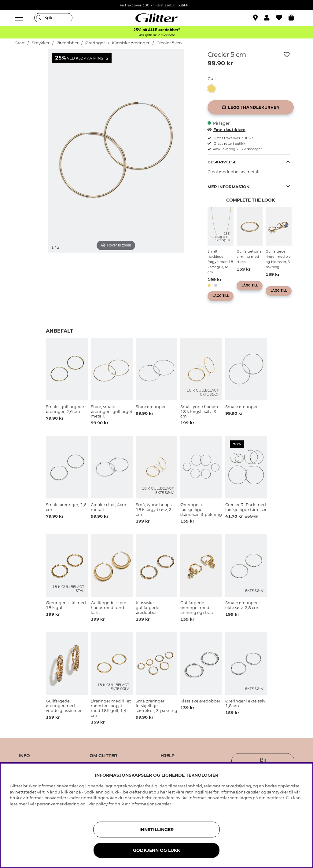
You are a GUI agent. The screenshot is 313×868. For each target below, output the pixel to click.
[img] (30, 72)
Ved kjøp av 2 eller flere (156, 35)
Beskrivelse (222, 162)
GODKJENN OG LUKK (156, 850)
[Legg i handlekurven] (251, 107)
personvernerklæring (58, 804)
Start (20, 43)
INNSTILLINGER (156, 830)
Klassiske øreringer (131, 43)
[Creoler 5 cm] (213, 89)
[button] (270, 18)
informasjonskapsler (151, 804)
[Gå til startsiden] (156, 18)
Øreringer (95, 43)
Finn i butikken (226, 129)
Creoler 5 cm (169, 43)
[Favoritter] (282, 18)
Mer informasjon (229, 187)
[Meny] (20, 18)
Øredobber (68, 43)
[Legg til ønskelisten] (287, 55)
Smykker (41, 43)
